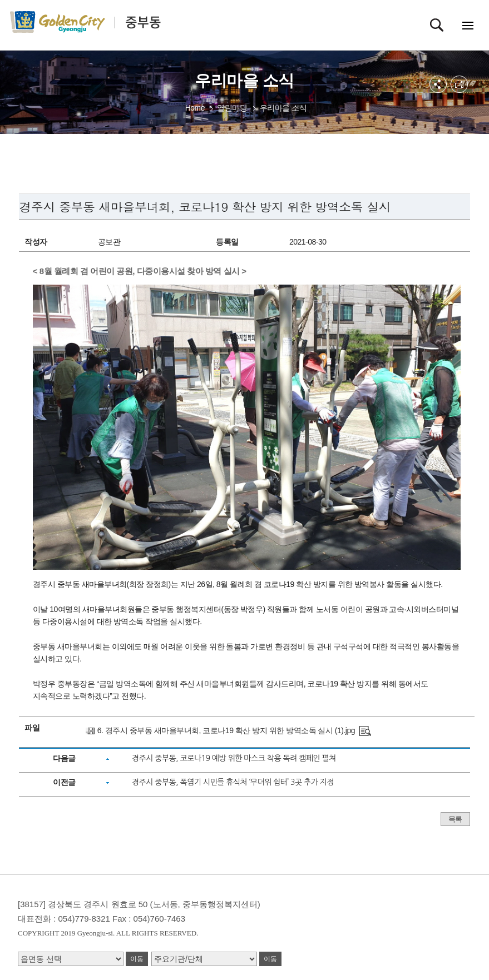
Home (195, 108)
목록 (455, 819)
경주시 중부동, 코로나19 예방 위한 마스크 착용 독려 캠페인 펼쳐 (234, 758)
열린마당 (232, 108)
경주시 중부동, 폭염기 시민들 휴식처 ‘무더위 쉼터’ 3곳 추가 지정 (233, 782)
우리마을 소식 (283, 108)
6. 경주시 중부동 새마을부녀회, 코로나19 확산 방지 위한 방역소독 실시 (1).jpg (226, 730)
